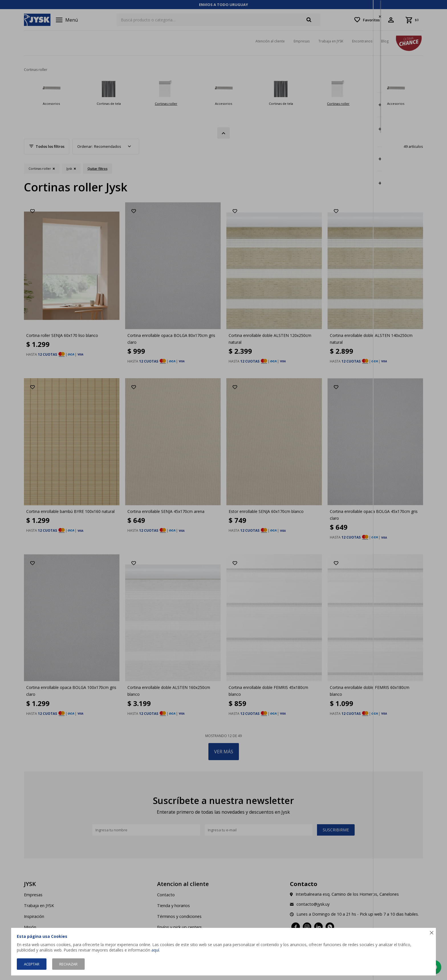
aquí (155, 950)
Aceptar (32, 964)
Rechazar (68, 964)
